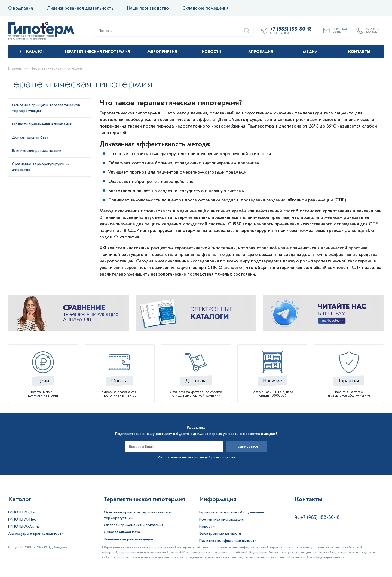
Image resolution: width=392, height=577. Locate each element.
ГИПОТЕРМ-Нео (22, 519)
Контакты (359, 52)
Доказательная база (122, 532)
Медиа (310, 52)
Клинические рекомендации (128, 539)
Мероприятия (162, 52)
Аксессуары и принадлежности (36, 534)
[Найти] (247, 31)
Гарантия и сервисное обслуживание (232, 512)
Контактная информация (221, 519)
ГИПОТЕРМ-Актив (24, 526)
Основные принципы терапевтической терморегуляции (138, 515)
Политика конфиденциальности (228, 541)
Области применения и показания (134, 525)
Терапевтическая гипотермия (97, 52)
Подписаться (246, 446)
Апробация (261, 52)
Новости (212, 52)
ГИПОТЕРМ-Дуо (22, 512)
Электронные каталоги (220, 534)
